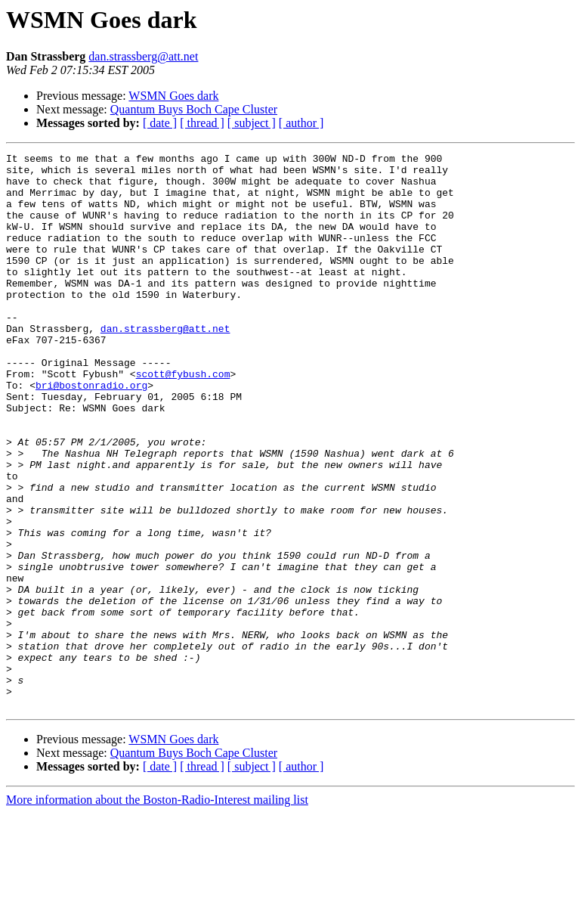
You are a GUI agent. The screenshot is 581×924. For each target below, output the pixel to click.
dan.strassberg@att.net (143, 56)
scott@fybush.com (183, 419)
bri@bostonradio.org (91, 433)
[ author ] (301, 123)
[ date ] (160, 123)
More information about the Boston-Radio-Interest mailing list (157, 911)
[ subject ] (252, 123)
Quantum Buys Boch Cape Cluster (194, 109)
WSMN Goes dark (173, 96)
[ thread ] (202, 123)
